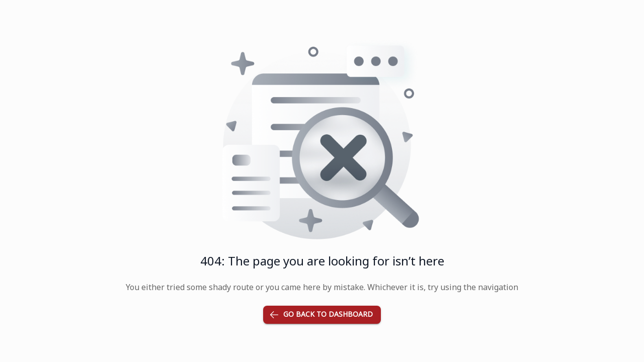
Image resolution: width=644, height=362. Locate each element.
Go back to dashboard (322, 315)
